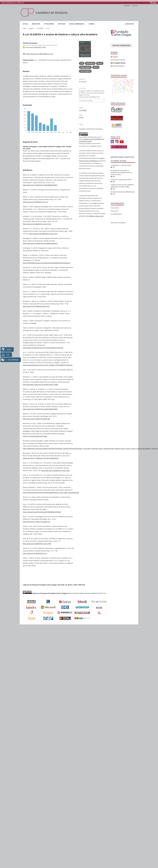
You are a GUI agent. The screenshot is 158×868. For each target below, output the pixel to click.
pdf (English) (90, 63)
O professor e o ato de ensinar (121, 165)
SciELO (96, 67)
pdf (82, 63)
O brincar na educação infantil (121, 180)
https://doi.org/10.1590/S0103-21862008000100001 (40, 185)
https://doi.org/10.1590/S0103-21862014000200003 (40, 409)
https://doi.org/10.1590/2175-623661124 (36, 522)
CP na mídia (49, 24)
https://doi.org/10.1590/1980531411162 (40, 54)
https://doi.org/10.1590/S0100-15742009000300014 (40, 243)
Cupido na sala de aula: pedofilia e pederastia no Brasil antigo (123, 186)
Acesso (135, 6)
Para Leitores (115, 208)
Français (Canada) (119, 60)
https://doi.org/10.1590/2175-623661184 (36, 419)
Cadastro (127, 6)
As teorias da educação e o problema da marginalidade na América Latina (121, 172)
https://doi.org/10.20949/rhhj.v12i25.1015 (43, 234)
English (115, 57)
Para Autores (115, 211)
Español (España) (119, 66)
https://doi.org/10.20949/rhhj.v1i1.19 (35, 202)
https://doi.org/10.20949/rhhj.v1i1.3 (35, 553)
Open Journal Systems (118, 223)
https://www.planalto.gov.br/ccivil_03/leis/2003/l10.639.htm (43, 348)
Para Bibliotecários (116, 214)
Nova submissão (77, 24)
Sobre (92, 24)
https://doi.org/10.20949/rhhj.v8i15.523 (36, 306)
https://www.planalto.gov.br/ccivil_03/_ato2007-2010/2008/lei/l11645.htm (48, 365)
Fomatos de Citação (86, 101)
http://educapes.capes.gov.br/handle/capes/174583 (40, 385)
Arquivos (36, 24)
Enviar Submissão (121, 45)
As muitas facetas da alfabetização (123, 192)
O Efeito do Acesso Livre (96, 216)
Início (24, 28)
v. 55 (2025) (40, 28)
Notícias (62, 24)
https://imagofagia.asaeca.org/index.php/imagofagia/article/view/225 (46, 263)
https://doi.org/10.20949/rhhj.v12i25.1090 (37, 544)
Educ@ (100, 63)
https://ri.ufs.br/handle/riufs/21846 (35, 436)
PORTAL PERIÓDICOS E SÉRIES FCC (13, 3)
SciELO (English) (85, 71)
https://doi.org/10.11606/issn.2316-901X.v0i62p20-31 (41, 458)
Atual (25, 24)
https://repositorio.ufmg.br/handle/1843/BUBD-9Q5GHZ (42, 512)
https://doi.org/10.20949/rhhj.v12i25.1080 (55, 470)
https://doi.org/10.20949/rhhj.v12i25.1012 (37, 224)
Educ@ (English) (85, 67)
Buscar (129, 24)
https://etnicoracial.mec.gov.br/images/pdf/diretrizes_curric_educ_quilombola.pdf (51, 492)
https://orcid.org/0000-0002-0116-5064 (36, 47)
